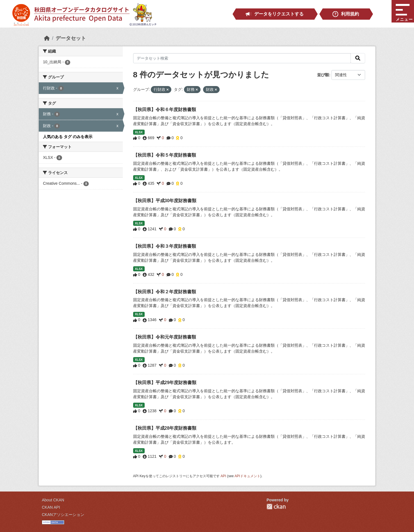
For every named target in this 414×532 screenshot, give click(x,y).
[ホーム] (47, 38)
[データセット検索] (242, 58)
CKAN (276, 507)
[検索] (358, 58)
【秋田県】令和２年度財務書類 (165, 292)
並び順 (323, 75)
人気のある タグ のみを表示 (68, 137)
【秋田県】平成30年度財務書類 (165, 201)
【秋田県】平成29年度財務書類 (165, 383)
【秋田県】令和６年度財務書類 (165, 110)
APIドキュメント (247, 476)
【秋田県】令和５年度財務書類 (165, 155)
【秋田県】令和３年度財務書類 (165, 246)
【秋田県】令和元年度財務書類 (165, 337)
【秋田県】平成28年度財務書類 (165, 428)
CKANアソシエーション (63, 515)
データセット (71, 38)
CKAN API (51, 507)
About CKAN (53, 500)
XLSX (139, 132)
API (223, 476)
